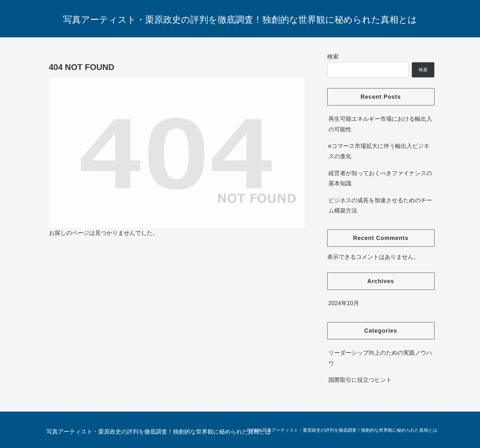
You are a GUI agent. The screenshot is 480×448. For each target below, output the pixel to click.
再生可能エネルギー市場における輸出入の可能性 (380, 124)
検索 (333, 57)
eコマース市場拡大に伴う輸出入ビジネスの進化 (379, 151)
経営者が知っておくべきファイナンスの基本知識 (380, 178)
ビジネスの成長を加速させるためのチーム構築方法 (380, 205)
